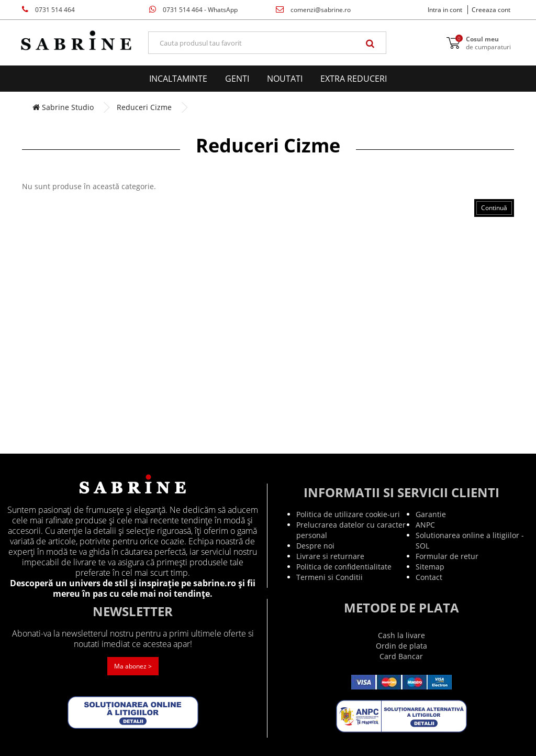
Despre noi (315, 546)
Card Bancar (401, 656)
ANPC (425, 525)
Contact (429, 577)
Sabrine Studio (63, 107)
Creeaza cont (491, 10)
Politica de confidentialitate (344, 567)
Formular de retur (447, 556)
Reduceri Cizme (144, 107)
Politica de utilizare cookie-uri (348, 514)
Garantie (431, 514)
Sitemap (430, 567)
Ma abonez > (133, 666)
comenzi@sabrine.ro (313, 10)
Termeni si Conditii (330, 577)
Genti (237, 79)
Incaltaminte (178, 79)
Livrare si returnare (330, 556)
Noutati (285, 79)
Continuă (494, 208)
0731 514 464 (48, 10)
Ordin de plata (401, 646)
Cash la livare (401, 635)
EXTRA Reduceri (354, 79)
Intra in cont (445, 10)
